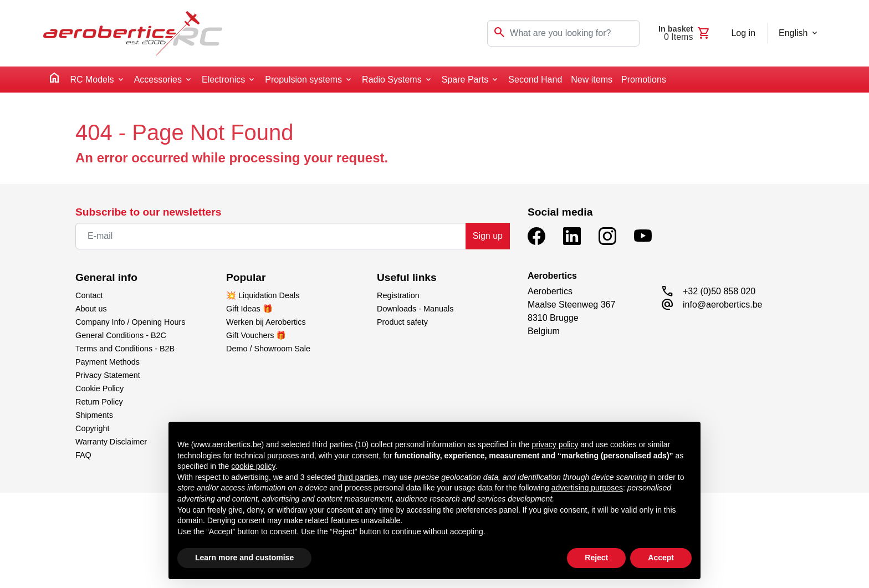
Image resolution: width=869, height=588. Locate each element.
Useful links (407, 277)
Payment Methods (108, 362)
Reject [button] (596, 558)
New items (592, 80)
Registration (398, 295)
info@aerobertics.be (722, 305)
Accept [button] (661, 558)
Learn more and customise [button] (244, 558)
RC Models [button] (92, 80)
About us (91, 309)
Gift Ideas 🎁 (249, 309)
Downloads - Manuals (415, 309)
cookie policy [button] (253, 466)
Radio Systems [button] (392, 80)
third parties (358, 477)
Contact (89, 295)
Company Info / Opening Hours (130, 322)
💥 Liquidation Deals (263, 295)
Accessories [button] (158, 80)
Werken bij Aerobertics (266, 322)
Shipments (94, 415)
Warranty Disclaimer (111, 442)
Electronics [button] (223, 80)
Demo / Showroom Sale (268, 349)
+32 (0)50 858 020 (719, 291)
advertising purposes (587, 488)
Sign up (488, 236)
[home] (54, 80)
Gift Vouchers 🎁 (256, 335)
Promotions (644, 80)
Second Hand (535, 80)
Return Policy (99, 402)
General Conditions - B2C (121, 335)
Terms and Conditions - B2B (125, 349)
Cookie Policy (99, 388)
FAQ (83, 455)
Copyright (93, 428)
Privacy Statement (108, 375)
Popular (246, 277)
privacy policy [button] (555, 444)
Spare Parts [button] (465, 80)
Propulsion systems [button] (303, 80)
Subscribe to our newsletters (148, 212)
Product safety (402, 322)
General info (106, 277)
